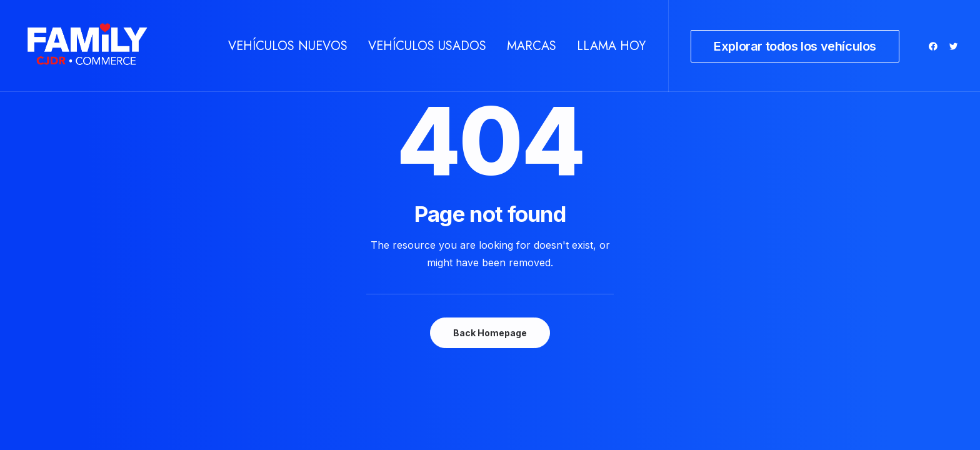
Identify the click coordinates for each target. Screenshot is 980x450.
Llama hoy (611, 46)
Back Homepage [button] (490, 333)
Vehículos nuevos (288, 46)
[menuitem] (288, 46)
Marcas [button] (532, 46)
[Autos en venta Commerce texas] (87, 46)
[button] (935, 46)
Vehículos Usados (427, 46)
